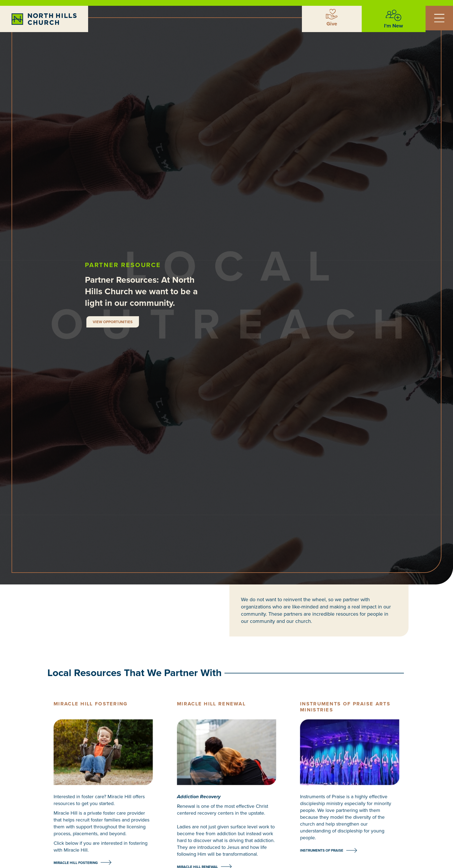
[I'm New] (393, 15)
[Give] (332, 14)
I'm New (393, 26)
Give (332, 24)
